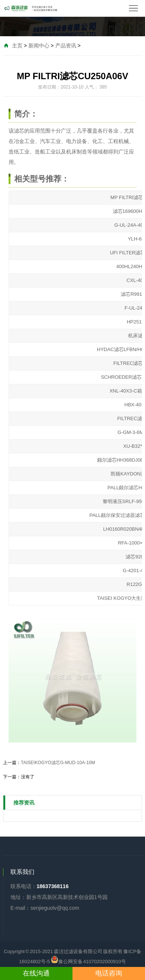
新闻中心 (39, 46)
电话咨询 (109, 973)
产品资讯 (66, 46)
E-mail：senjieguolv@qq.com (45, 908)
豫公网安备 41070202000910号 (88, 959)
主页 (17, 46)
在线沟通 (36, 973)
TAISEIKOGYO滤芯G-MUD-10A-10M (58, 763)
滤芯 (19, 131)
